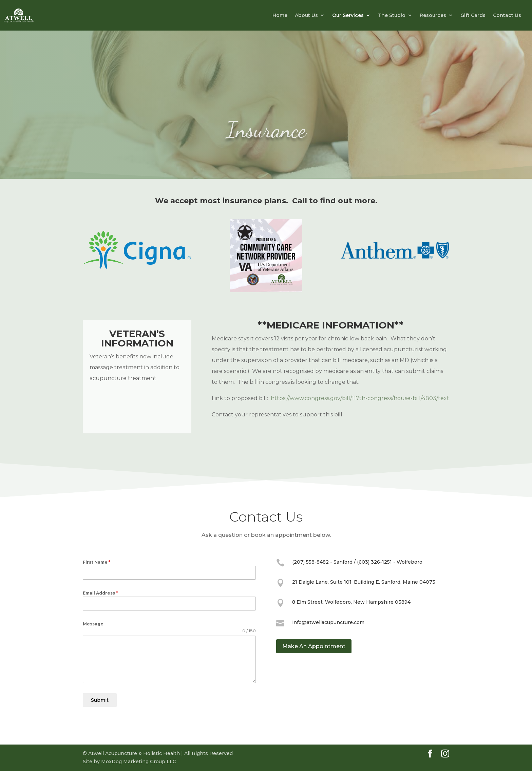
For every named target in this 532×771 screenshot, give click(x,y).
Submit (100, 700)
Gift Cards (473, 16)
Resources (433, 16)
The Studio (392, 16)
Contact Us (507, 16)
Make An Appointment (314, 646)
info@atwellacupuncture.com (328, 622)
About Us (306, 16)
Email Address (100, 593)
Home (280, 16)
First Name (97, 562)
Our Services (348, 16)
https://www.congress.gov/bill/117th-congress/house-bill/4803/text (360, 398)
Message (93, 624)
